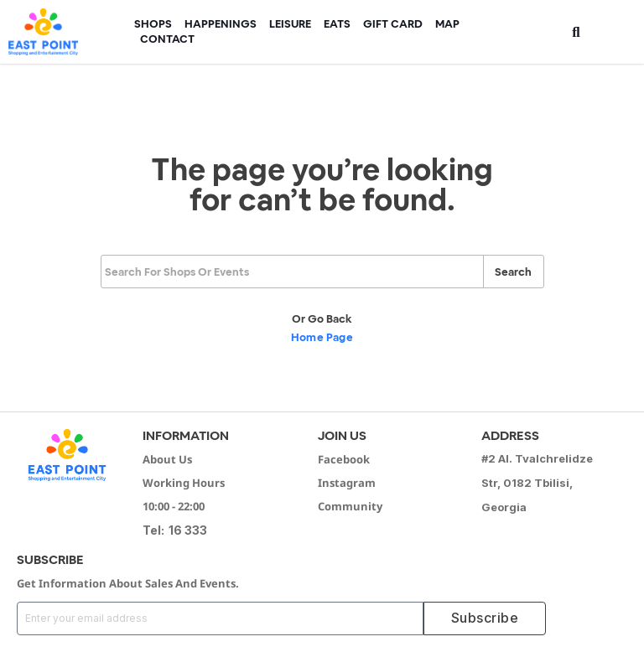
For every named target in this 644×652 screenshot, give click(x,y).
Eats (337, 24)
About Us (167, 459)
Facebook (344, 459)
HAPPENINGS (221, 24)
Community (350, 506)
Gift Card (393, 24)
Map (447, 24)
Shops (153, 24)
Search (513, 272)
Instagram (347, 483)
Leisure (290, 24)
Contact (167, 39)
